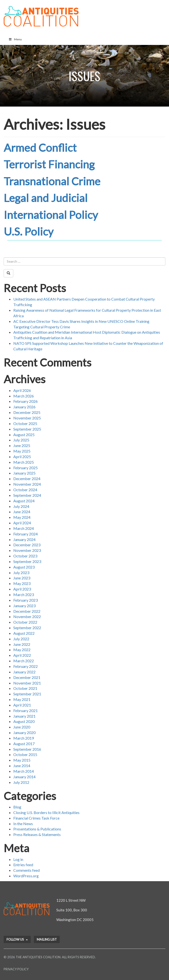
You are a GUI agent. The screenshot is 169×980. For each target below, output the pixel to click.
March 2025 (24, 462)
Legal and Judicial (46, 198)
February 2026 (26, 401)
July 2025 (21, 440)
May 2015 (22, 760)
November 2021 (27, 683)
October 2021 (25, 688)
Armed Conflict (40, 148)
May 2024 (22, 517)
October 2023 (25, 556)
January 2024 (24, 539)
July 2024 (21, 506)
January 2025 (24, 473)
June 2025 (22, 445)
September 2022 (27, 628)
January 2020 (24, 732)
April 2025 (22, 457)
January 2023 (24, 606)
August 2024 (24, 501)
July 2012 (21, 782)
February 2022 (26, 666)
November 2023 (27, 550)
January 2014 (24, 777)
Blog (17, 807)
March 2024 (24, 528)
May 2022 (22, 650)
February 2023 (26, 600)
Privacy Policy (16, 969)
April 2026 (22, 390)
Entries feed (23, 865)
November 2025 (27, 418)
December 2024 (27, 479)
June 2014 (22, 766)
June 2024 (22, 512)
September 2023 (27, 561)
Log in (18, 859)
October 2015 (25, 754)
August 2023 (24, 567)
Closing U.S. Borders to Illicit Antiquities (46, 812)
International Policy (51, 215)
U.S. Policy (29, 231)
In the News (23, 824)
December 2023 (27, 545)
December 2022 (27, 611)
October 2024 (25, 490)
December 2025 (27, 412)
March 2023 (24, 594)
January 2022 (24, 672)
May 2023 (22, 583)
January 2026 (24, 407)
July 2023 (21, 573)
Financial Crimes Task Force (36, 818)
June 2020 (22, 727)
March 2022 (24, 661)
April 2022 (22, 655)
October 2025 (25, 423)
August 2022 (24, 633)
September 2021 (27, 694)
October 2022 (25, 622)
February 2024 (26, 534)
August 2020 (24, 721)
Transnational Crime (52, 181)
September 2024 (27, 495)
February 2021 (26, 710)
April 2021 (22, 705)
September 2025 (27, 429)
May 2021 (22, 699)
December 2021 (27, 677)
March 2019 (24, 738)
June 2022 (22, 644)
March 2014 (24, 771)
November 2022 (27, 616)
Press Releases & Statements (37, 834)
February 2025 (26, 468)
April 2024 (22, 523)
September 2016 (27, 749)
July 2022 (21, 639)
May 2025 (22, 451)
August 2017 (24, 744)
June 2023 (22, 578)
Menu (15, 39)
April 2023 (22, 589)
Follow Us (17, 939)
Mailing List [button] (47, 939)
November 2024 (27, 484)
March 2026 (24, 396)
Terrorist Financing (49, 164)
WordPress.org (26, 876)
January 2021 (24, 716)
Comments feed (26, 870)
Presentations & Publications (37, 829)
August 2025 (24, 435)
